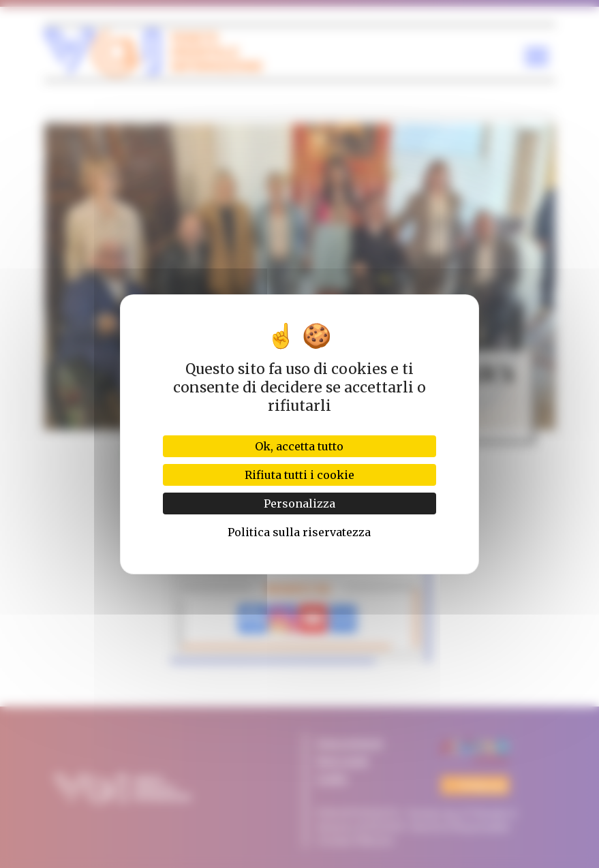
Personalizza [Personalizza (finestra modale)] (299, 503)
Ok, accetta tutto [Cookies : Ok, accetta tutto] (299, 446)
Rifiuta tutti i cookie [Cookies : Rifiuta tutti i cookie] (299, 475)
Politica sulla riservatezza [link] (299, 532)
